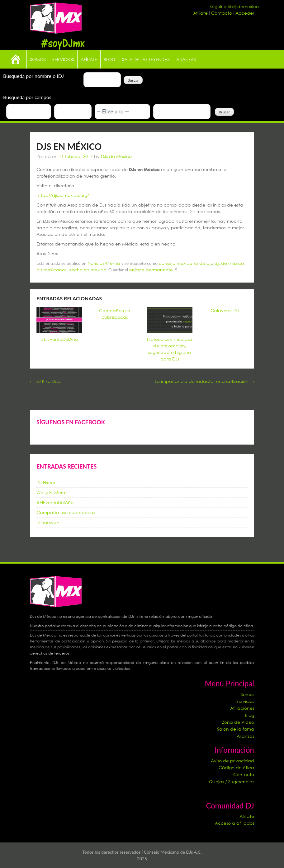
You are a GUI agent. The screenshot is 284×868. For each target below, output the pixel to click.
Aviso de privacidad (232, 761)
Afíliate (201, 13)
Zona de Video (238, 722)
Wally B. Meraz (52, 492)
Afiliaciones (242, 708)
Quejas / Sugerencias (232, 782)
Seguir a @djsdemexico (234, 6)
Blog (110, 59)
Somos (38, 59)
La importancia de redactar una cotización (204, 381)
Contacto (222, 13)
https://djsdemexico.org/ (63, 195)
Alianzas (186, 59)
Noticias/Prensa (104, 263)
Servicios (63, 59)
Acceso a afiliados (234, 823)
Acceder (245, 13)
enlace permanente (151, 270)
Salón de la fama (236, 729)
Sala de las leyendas (146, 59)
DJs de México (116, 156)
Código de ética (236, 768)
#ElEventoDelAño (59, 339)
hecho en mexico (87, 270)
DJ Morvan (48, 522)
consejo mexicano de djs (185, 263)
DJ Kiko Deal (46, 381)
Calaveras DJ (225, 310)
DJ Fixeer (46, 482)
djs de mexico (229, 263)
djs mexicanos (51, 270)
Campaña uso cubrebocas (66, 512)
